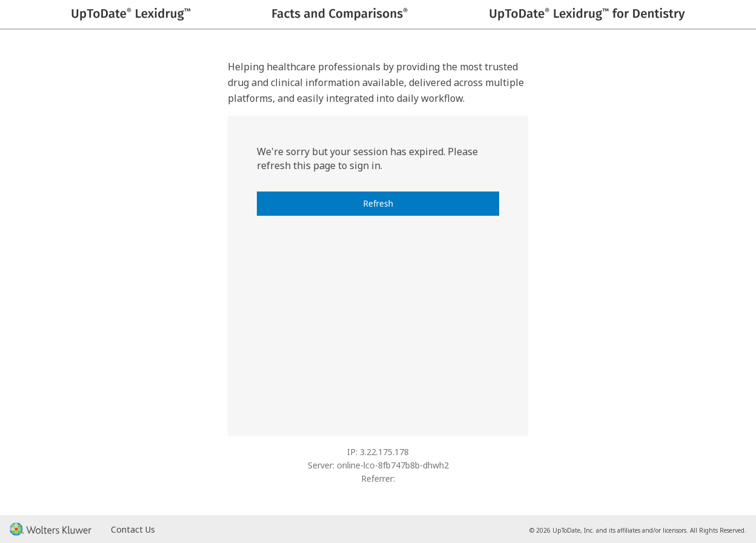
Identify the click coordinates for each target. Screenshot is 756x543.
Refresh (378, 203)
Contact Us (133, 529)
